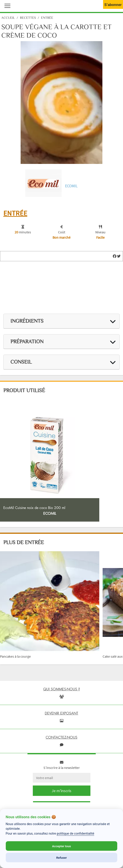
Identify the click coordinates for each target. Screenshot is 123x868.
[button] (6, 5)
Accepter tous (61, 846)
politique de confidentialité (75, 834)
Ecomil (71, 186)
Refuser (62, 858)
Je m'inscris (61, 791)
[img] (115, 256)
